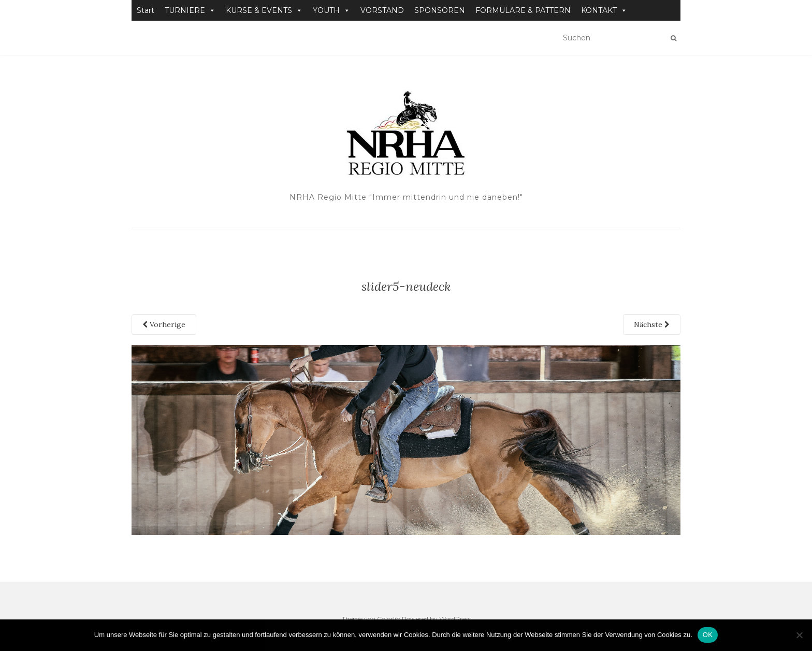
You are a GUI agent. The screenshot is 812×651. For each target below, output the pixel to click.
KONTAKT (604, 10)
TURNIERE (190, 10)
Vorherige (164, 324)
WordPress (455, 619)
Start (146, 10)
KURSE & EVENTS (264, 10)
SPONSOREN (440, 10)
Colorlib (389, 619)
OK (708, 635)
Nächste (652, 324)
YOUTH (331, 10)
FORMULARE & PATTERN (523, 10)
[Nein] (799, 635)
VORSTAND (382, 10)
